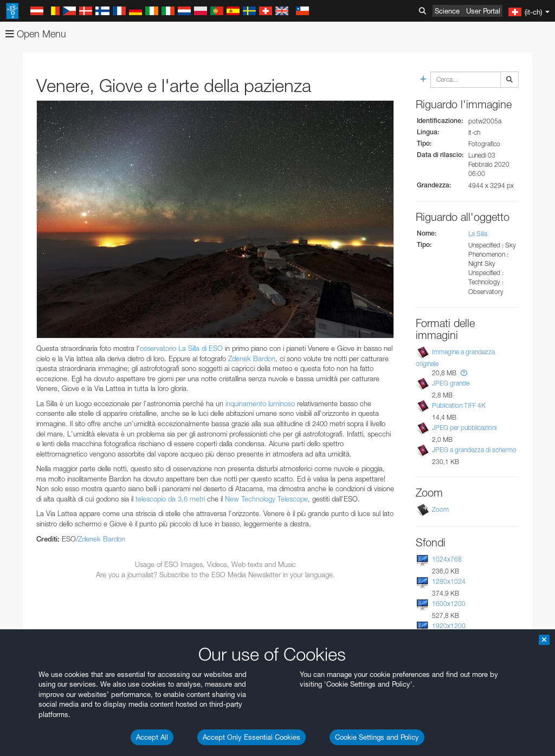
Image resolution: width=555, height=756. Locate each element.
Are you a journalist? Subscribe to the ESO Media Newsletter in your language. (215, 575)
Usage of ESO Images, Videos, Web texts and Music (215, 564)
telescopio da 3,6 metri (170, 499)
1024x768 (447, 559)
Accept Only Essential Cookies (251, 737)
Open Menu (36, 34)
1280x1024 (449, 581)
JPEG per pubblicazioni (464, 428)
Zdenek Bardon (252, 359)
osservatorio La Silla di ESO (181, 348)
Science (447, 11)
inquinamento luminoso (260, 403)
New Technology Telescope (266, 499)
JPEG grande (451, 383)
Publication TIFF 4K (459, 405)
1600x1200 (449, 604)
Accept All (152, 737)
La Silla (478, 234)
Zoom (440, 509)
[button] (464, 373)
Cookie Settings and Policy (377, 737)
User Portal (483, 11)
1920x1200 (449, 626)
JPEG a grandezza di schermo (474, 450)
